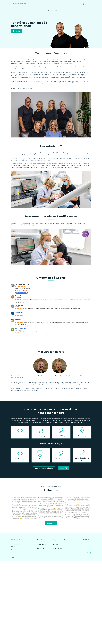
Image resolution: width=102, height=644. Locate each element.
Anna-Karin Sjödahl (21, 329)
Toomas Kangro (20, 296)
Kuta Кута (18, 319)
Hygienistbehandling (61, 10)
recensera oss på (22, 293)
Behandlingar (46, 10)
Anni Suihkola (19, 305)
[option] (20, 432)
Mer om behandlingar (44, 468)
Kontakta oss (87, 10)
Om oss (35, 10)
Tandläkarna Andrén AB (23, 284)
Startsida (14, 10)
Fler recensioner (51, 335)
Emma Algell (19, 312)
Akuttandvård (25, 10)
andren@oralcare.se (77, 4)
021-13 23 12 (87, 4)
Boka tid (17, 31)
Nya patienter (75, 10)
